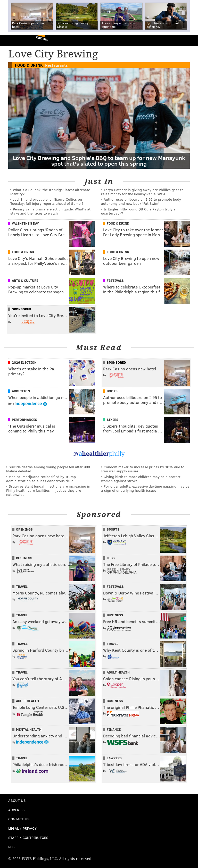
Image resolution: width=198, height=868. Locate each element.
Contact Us (19, 819)
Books (112, 391)
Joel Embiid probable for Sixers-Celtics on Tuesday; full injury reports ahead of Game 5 (47, 201)
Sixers (113, 420)
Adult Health (118, 672)
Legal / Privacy (22, 828)
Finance (114, 729)
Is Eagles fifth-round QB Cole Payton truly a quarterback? (138, 211)
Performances (24, 420)
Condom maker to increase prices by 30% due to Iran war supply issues (143, 469)
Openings (24, 529)
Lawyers (114, 758)
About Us (17, 800)
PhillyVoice (13, 40)
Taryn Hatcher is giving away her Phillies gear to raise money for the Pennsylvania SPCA (142, 192)
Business (24, 558)
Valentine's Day (25, 223)
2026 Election (24, 362)
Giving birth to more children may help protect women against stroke (141, 479)
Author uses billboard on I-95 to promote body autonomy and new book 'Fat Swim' (141, 201)
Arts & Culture (25, 280)
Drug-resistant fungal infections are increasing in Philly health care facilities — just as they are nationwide (48, 490)
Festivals (115, 280)
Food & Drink (29, 65)
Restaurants (56, 65)
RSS (11, 847)
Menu (190, 40)
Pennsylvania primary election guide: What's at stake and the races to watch (50, 211)
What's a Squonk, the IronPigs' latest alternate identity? (50, 192)
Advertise (17, 810)
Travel (22, 586)
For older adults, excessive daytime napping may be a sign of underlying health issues (145, 488)
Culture (42, 39)
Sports (113, 529)
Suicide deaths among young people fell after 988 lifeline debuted (48, 469)
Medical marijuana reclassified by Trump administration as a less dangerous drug (41, 479)
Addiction (21, 391)
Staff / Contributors (28, 837)
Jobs (111, 558)
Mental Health (29, 729)
